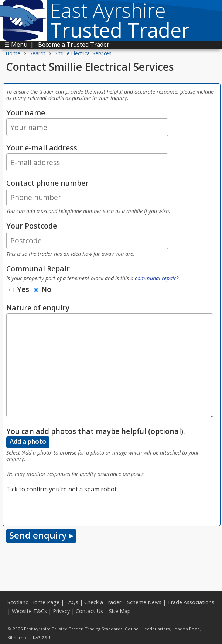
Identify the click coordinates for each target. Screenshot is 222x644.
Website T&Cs (29, 611)
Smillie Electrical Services (83, 53)
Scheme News (144, 602)
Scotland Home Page (33, 602)
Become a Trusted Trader (74, 45)
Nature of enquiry (38, 308)
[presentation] (62, 508)
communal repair (156, 278)
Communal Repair (38, 269)
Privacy (61, 611)
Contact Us (89, 611)
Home (13, 53)
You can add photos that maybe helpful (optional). (96, 431)
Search (37, 53)
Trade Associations (191, 602)
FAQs (72, 602)
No (42, 289)
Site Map (120, 611)
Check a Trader (103, 602)
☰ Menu (16, 45)
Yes (19, 289)
